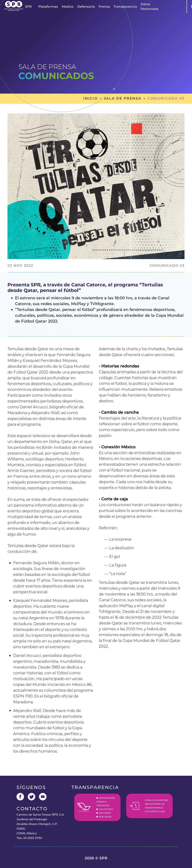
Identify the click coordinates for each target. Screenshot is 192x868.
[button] (28, 7)
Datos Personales (150, 6)
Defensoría (86, 7)
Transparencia (125, 7)
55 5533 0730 (33, 838)
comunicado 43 (166, 98)
